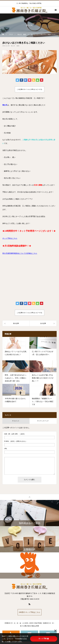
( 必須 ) (14, 434)
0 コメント (16, 421)
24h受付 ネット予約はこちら (29, 612)
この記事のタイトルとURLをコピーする (29, 89)
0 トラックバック (43, 421)
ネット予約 (44, 639)
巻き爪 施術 (15, 46)
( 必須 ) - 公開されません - (16, 441)
